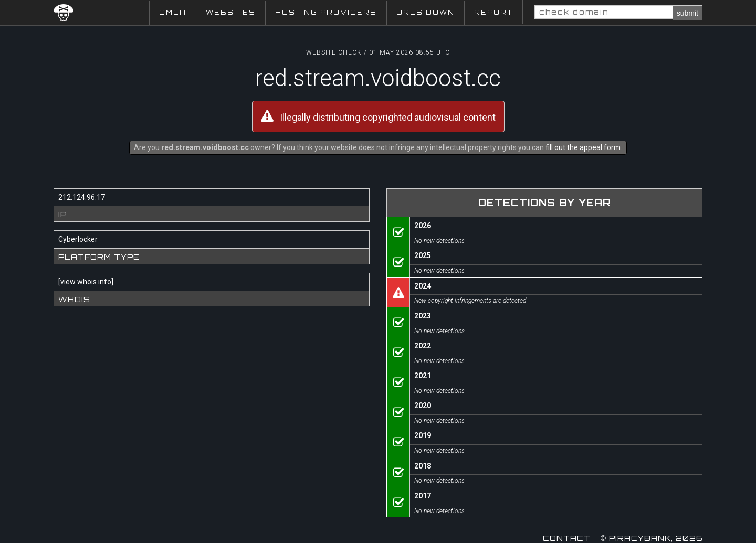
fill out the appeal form (583, 147)
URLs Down (426, 12)
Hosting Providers (326, 12)
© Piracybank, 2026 (652, 538)
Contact (567, 538)
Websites (231, 12)
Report (493, 12)
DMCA (173, 12)
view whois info (86, 282)
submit (687, 13)
